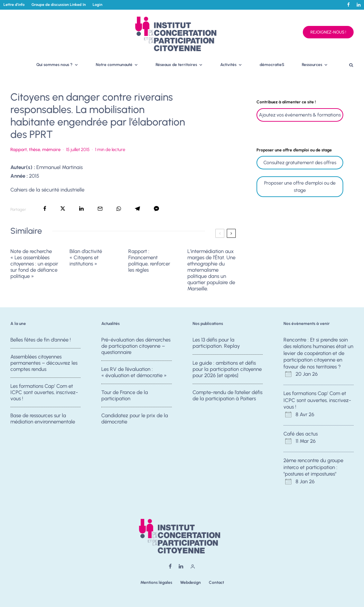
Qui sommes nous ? (54, 65)
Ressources (312, 65)
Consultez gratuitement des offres (300, 163)
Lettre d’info (14, 5)
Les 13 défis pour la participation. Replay (216, 343)
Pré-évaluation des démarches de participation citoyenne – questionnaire (136, 346)
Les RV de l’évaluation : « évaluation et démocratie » (134, 372)
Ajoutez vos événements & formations (300, 115)
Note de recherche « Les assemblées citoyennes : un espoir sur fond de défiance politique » (34, 264)
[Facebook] (348, 5)
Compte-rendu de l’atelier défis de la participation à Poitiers (227, 396)
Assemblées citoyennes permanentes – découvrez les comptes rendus (44, 363)
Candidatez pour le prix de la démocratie (135, 421)
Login (97, 5)
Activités (228, 65)
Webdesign (190, 582)
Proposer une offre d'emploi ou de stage (300, 187)
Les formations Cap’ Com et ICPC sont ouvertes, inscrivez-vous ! (44, 393)
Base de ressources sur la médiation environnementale (43, 421)
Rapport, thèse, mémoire (35, 150)
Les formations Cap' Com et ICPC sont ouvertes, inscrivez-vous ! (317, 400)
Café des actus (301, 434)
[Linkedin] (359, 5)
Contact (216, 582)
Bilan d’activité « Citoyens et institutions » (86, 258)
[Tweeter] (63, 209)
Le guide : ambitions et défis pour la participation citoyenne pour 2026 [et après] (227, 369)
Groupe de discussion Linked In (59, 5)
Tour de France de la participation (125, 396)
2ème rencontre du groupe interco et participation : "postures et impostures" (313, 467)
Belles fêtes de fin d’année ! (41, 340)
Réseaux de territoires (176, 65)
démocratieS (272, 65)
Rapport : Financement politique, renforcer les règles (149, 261)
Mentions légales (156, 582)
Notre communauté (114, 65)
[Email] (100, 209)
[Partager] (45, 209)
